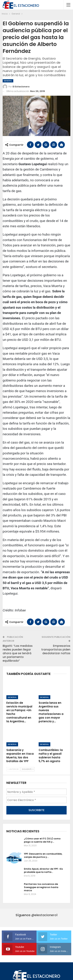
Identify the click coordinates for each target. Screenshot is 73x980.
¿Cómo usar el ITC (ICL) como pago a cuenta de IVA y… (42, 849)
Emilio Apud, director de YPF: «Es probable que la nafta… (43, 879)
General (8, 81)
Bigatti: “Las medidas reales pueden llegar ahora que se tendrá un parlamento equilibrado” (18, 653)
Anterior (13, 778)
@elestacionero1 (44, 923)
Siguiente (28, 778)
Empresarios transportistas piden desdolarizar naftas (56, 650)
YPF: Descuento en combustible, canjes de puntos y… (43, 864)
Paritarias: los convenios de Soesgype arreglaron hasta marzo (41, 896)
